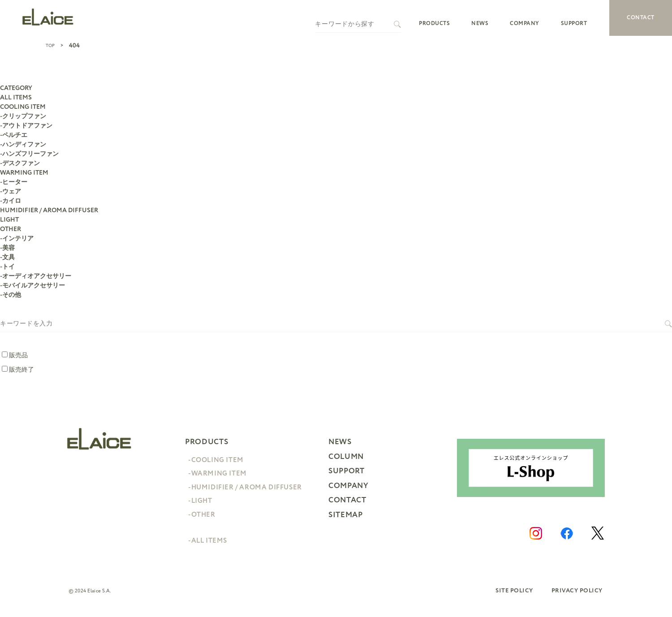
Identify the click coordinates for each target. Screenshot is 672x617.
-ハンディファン (23, 145)
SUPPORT (574, 24)
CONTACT (640, 18)
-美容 (7, 248)
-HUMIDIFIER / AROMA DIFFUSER (245, 487)
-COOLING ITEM (216, 460)
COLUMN (346, 457)
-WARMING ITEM (218, 473)
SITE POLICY (514, 591)
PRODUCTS (434, 24)
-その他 (11, 295)
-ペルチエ (14, 135)
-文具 (7, 257)
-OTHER (202, 515)
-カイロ (11, 201)
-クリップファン (23, 116)
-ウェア (11, 192)
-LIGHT (200, 501)
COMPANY (524, 24)
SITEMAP (346, 515)
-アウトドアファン (26, 126)
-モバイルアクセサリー (32, 286)
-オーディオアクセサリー (36, 276)
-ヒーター (14, 182)
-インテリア (17, 239)
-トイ (7, 267)
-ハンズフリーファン (29, 154)
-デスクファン (20, 163)
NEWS (480, 24)
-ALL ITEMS (208, 541)
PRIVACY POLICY (577, 591)
